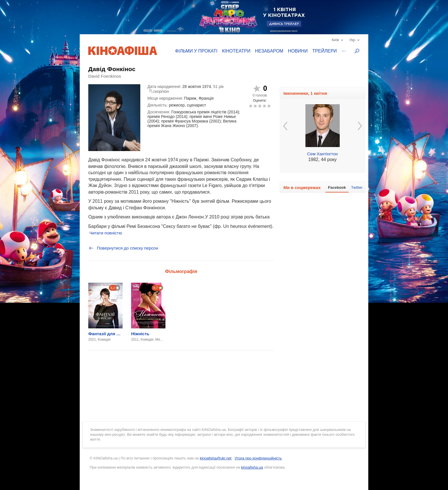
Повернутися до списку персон (123, 248)
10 (269, 106)
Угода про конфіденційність (258, 458)
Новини (298, 51)
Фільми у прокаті (196, 51)
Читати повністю (106, 233)
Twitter (357, 187)
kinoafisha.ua (252, 467)
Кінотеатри (236, 51)
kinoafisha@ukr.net (216, 458)
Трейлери (325, 51)
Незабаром (269, 51)
